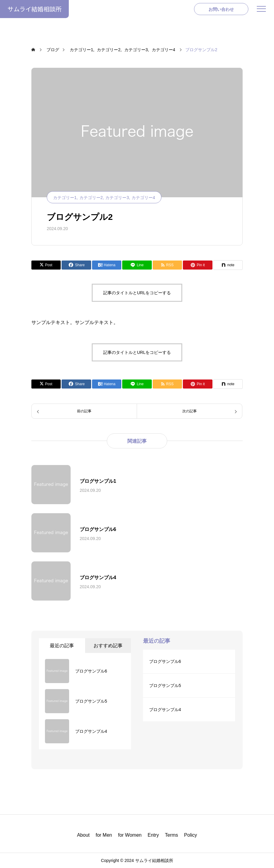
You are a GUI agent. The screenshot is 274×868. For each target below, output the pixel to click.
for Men (104, 835)
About (83, 835)
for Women (130, 835)
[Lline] (137, 265)
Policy (191, 835)
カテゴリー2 (91, 198)
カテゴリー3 (117, 198)
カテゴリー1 (65, 198)
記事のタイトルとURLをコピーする (137, 293)
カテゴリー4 (143, 198)
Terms (172, 835)
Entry (153, 835)
